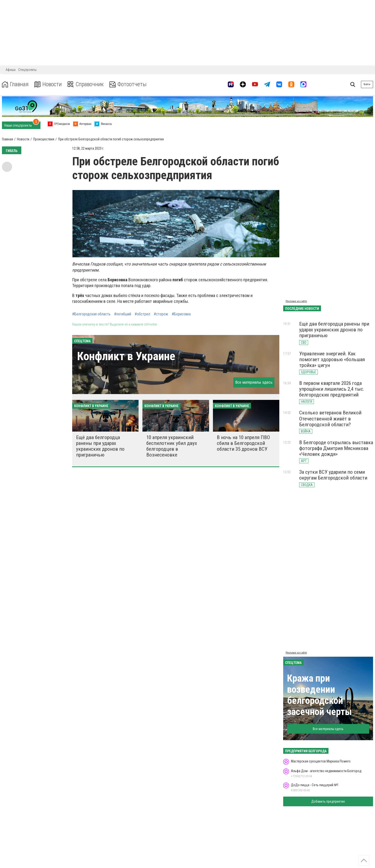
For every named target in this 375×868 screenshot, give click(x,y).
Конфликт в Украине (126, 356)
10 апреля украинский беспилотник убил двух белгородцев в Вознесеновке (172, 446)
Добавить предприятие (328, 801)
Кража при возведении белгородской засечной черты (320, 695)
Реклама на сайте (296, 301)
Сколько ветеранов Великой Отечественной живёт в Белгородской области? (330, 419)
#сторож (161, 314)
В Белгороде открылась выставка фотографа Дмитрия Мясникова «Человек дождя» (336, 448)
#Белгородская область (91, 314)
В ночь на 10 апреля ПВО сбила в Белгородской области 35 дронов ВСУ (243, 443)
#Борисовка (181, 314)
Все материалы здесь (254, 382)
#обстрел (142, 314)
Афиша (11, 70)
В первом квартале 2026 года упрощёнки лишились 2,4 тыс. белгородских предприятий (332, 389)
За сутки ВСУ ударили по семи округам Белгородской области (333, 475)
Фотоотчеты (128, 84)
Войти (367, 84)
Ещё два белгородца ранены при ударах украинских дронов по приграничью (100, 446)
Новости (48, 84)
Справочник (86, 84)
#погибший (123, 314)
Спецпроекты (27, 70)
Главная (15, 84)
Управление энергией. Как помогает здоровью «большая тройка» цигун (332, 359)
